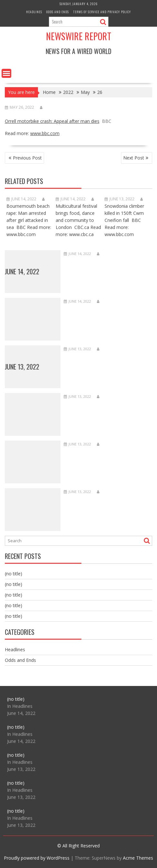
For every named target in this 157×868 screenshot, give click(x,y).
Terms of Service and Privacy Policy (102, 12)
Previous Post (27, 158)
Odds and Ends (58, 12)
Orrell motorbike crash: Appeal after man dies (52, 121)
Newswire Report (79, 36)
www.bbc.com (45, 133)
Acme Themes (138, 858)
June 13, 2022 (22, 367)
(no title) (14, 574)
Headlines (34, 12)
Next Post (134, 158)
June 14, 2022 (22, 271)
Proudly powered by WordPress (37, 858)
